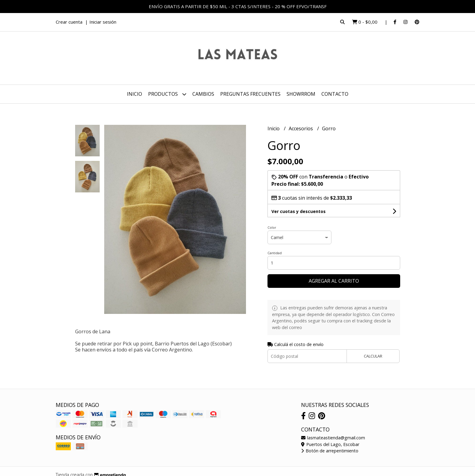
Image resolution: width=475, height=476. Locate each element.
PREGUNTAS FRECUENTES (250, 94)
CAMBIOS (203, 94)
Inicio (135, 94)
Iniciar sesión (103, 22)
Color (272, 227)
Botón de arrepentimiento (330, 451)
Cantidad (275, 253)
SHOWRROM (301, 94)
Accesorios (301, 128)
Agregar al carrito (334, 281)
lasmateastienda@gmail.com (333, 438)
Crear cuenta (69, 22)
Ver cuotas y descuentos (299, 211)
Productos (167, 94)
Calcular (373, 356)
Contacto (335, 94)
